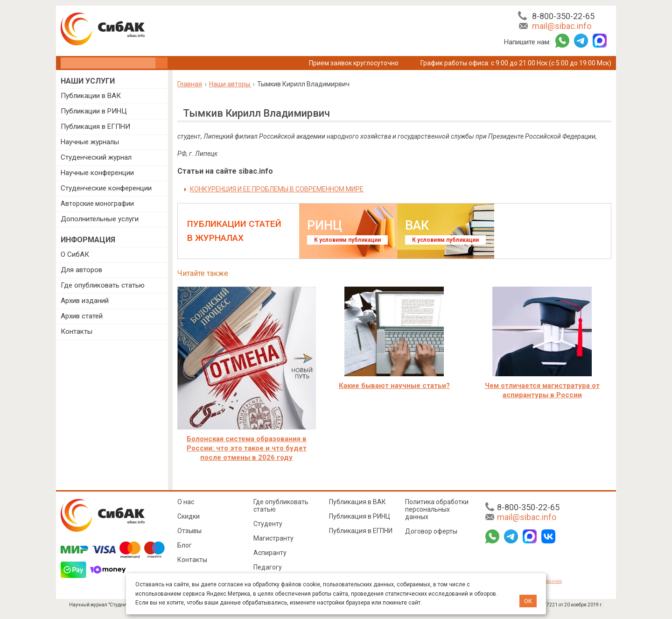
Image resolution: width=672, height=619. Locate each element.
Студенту (268, 524)
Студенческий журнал (96, 157)
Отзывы (189, 531)
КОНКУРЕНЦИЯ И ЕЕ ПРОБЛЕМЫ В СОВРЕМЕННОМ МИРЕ (277, 189)
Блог (185, 545)
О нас (186, 502)
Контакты (77, 331)
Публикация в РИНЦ (360, 516)
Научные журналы (90, 142)
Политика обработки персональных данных (437, 509)
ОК (528, 601)
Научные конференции (97, 173)
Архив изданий (85, 301)
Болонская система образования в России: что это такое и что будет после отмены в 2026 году (247, 448)
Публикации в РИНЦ (94, 111)
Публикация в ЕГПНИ (95, 127)
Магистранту (273, 538)
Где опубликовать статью (103, 285)
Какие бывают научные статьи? (394, 386)
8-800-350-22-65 (563, 16)
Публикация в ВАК (357, 502)
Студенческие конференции (106, 188)
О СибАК (75, 254)
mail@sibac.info (562, 26)
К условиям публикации (347, 240)
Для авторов (81, 270)
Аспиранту (270, 553)
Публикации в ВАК (91, 96)
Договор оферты (431, 531)
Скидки (189, 516)
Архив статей (82, 316)
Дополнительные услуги (100, 219)
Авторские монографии (97, 204)
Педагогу (268, 567)
